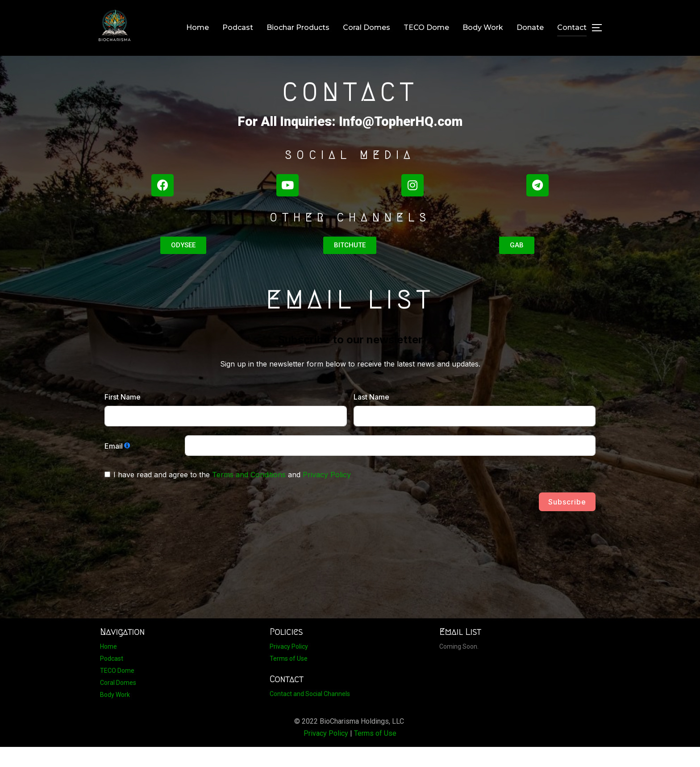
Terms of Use (289, 679)
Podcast (238, 27)
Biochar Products (298, 27)
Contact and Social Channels (310, 714)
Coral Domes (367, 27)
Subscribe (567, 522)
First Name (123, 417)
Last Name (371, 417)
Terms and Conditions (249, 495)
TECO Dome (426, 27)
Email (114, 466)
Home (198, 27)
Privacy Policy (327, 495)
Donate (530, 27)
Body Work (483, 27)
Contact (572, 27)
